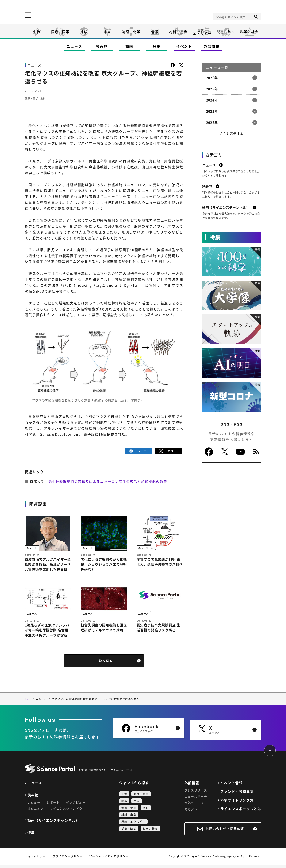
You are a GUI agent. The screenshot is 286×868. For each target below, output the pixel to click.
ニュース (74, 46)
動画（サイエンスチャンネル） (53, 824)
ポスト (168, 451)
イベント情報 (232, 786)
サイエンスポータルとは (241, 812)
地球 (84, 32)
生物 (37, 32)
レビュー (34, 806)
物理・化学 (131, 32)
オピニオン (36, 812)
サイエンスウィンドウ (66, 812)
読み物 (102, 46)
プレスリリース (196, 793)
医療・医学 (60, 32)
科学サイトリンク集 (237, 803)
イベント (184, 46)
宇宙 (108, 32)
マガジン (191, 812)
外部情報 (212, 46)
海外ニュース (194, 806)
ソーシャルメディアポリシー (109, 859)
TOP (28, 702)
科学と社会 (249, 32)
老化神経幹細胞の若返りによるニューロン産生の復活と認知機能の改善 (108, 481)
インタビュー (76, 806)
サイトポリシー (35, 859)
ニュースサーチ (196, 800)
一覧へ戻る (104, 664)
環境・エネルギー (133, 825)
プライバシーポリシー (68, 859)
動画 (129, 46)
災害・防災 (226, 32)
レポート (53, 806)
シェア (138, 451)
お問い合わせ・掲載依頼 (225, 832)
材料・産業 (179, 32)
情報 (155, 32)
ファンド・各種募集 (237, 795)
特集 (157, 46)
